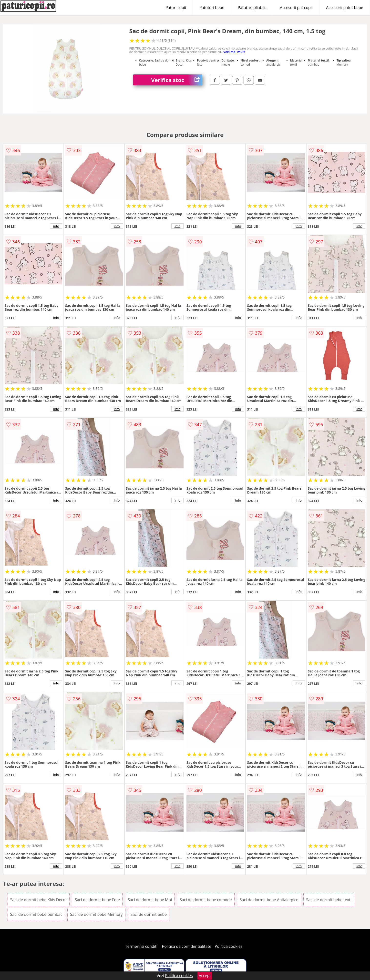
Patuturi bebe (212, 8)
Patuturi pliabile (252, 8)
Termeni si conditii (142, 946)
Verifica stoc (177, 80)
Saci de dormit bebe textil (329, 900)
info (56, 226)
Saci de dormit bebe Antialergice (269, 900)
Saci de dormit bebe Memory (96, 914)
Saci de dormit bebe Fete (97, 900)
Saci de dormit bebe (149, 914)
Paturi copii (176, 8)
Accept (205, 976)
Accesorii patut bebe (345, 8)
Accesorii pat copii (296, 8)
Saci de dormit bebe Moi (150, 900)
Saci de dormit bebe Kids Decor (39, 900)
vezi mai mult (234, 52)
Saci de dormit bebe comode (206, 900)
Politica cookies (229, 946)
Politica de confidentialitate (187, 946)
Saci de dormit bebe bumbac (36, 914)
